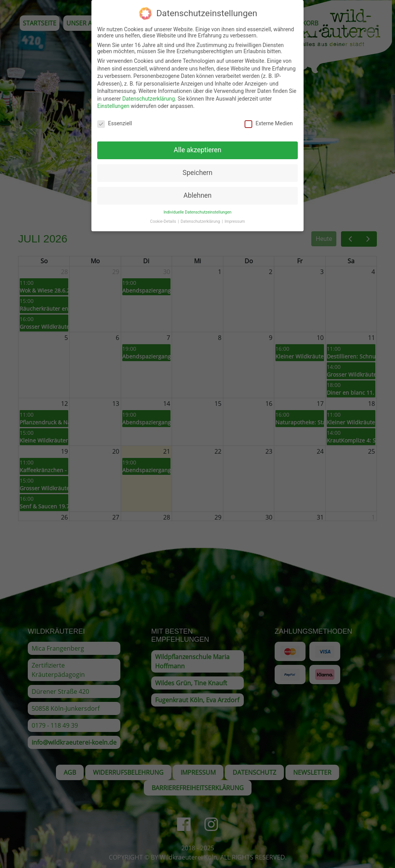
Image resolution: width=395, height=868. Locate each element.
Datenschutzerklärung (149, 96)
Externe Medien (268, 120)
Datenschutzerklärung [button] (201, 218)
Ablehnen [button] (197, 192)
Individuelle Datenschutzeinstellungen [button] (197, 209)
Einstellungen (113, 103)
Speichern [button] (197, 170)
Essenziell (115, 120)
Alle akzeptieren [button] (197, 147)
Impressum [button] (235, 218)
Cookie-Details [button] (164, 218)
